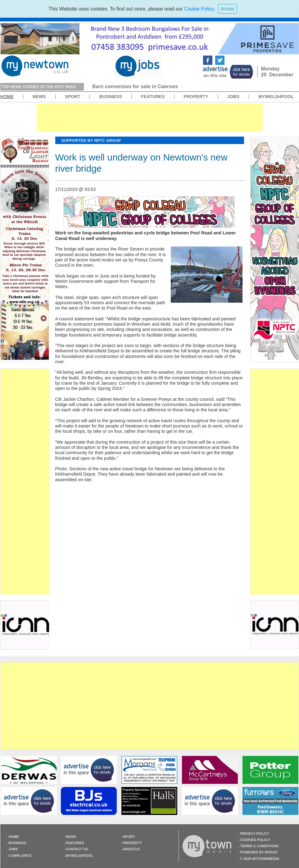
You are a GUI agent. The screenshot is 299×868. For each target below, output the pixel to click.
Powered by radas (259, 852)
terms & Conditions (260, 846)
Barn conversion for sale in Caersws (135, 86)
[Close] (227, 9)
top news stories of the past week (39, 87)
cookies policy (255, 840)
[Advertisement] (25, 482)
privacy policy (255, 834)
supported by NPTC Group (91, 140)
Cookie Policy (199, 9)
